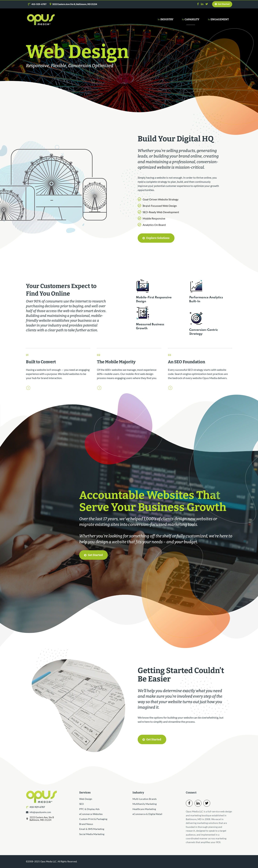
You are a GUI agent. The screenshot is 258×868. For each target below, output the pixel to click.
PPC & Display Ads (89, 809)
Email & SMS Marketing (92, 829)
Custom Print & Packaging (93, 819)
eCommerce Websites (91, 814)
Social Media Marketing (92, 834)
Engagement (218, 19)
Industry (166, 19)
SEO (81, 804)
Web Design (86, 799)
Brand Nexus (86, 824)
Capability (191, 19)
